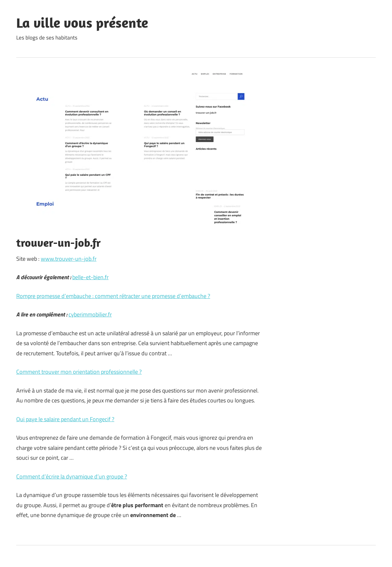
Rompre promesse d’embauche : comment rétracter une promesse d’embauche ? (113, 296)
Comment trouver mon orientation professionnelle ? (79, 372)
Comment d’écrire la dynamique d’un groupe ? (72, 476)
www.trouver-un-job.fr (69, 259)
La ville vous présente (82, 23)
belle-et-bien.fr (90, 277)
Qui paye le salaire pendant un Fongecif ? (65, 419)
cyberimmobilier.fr (90, 314)
